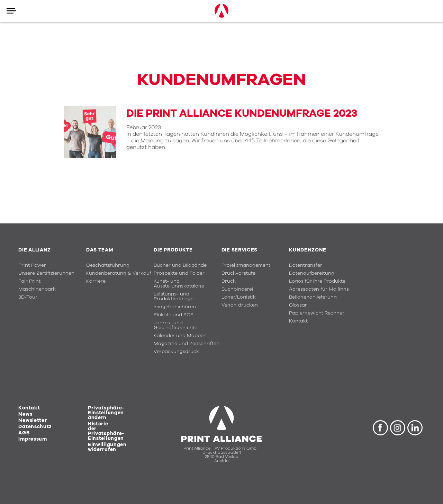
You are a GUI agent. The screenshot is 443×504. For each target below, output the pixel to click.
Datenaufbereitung (312, 273)
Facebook (380, 428)
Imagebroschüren (175, 307)
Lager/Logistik (239, 297)
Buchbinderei (237, 289)
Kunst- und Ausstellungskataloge (179, 284)
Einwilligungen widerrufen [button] (107, 447)
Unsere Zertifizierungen (46, 273)
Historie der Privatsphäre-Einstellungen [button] (106, 431)
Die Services (239, 250)
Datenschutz (35, 427)
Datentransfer (306, 265)
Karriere (96, 281)
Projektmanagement (246, 265)
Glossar (298, 305)
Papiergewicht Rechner (317, 313)
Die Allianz (35, 250)
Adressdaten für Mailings (319, 289)
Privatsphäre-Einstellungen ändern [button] (106, 413)
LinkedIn (415, 428)
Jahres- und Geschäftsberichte (175, 325)
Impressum (33, 439)
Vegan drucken (240, 305)
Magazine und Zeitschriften (187, 344)
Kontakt (298, 321)
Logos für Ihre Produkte (317, 281)
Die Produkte (173, 250)
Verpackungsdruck (176, 352)
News (25, 414)
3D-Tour (28, 297)
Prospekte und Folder (179, 273)
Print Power (32, 265)
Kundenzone (308, 250)
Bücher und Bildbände (180, 265)
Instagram (398, 428)
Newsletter (33, 421)
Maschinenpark (37, 289)
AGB (24, 433)
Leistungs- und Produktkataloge (174, 297)
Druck (229, 281)
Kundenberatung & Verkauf (119, 273)
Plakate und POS (174, 315)
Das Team (100, 250)
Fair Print (29, 281)
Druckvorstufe (238, 273)
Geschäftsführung (108, 265)
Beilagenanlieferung (313, 297)
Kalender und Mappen (180, 336)
